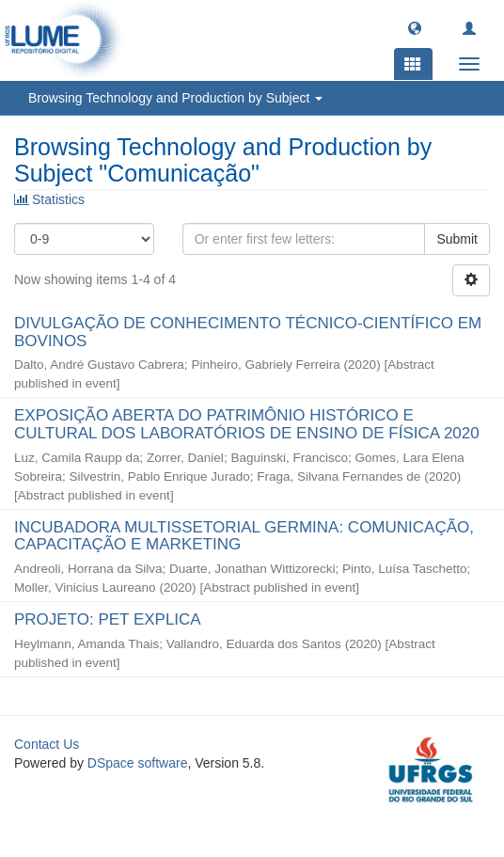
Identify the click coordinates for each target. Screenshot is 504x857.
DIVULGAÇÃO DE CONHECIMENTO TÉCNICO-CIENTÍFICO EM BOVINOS (248, 332)
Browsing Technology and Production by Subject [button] (175, 98)
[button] (415, 27)
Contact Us (47, 744)
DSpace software (138, 763)
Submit (457, 239)
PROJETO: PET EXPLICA (107, 619)
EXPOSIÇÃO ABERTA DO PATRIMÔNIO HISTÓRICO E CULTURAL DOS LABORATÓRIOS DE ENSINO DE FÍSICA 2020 (247, 424)
